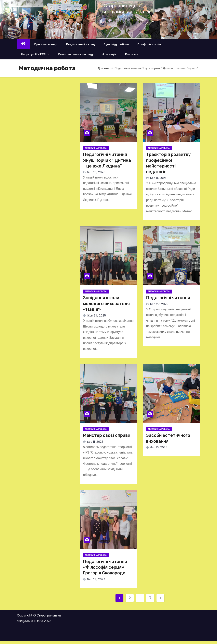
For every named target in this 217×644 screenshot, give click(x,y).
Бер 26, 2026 (96, 172)
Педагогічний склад (80, 44)
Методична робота (96, 148)
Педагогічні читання (168, 298)
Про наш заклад (46, 44)
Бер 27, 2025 (159, 304)
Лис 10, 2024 (159, 447)
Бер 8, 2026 (158, 178)
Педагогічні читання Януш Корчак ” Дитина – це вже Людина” (107, 160)
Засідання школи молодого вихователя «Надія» (106, 304)
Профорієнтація (149, 44)
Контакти (132, 54)
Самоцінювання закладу (76, 54)
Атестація (109, 54)
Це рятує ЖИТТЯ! (35, 54)
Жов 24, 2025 (96, 316)
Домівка (103, 68)
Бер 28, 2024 (96, 579)
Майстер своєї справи (107, 435)
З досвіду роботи (116, 44)
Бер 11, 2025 (95, 442)
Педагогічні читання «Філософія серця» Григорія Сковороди (105, 567)
